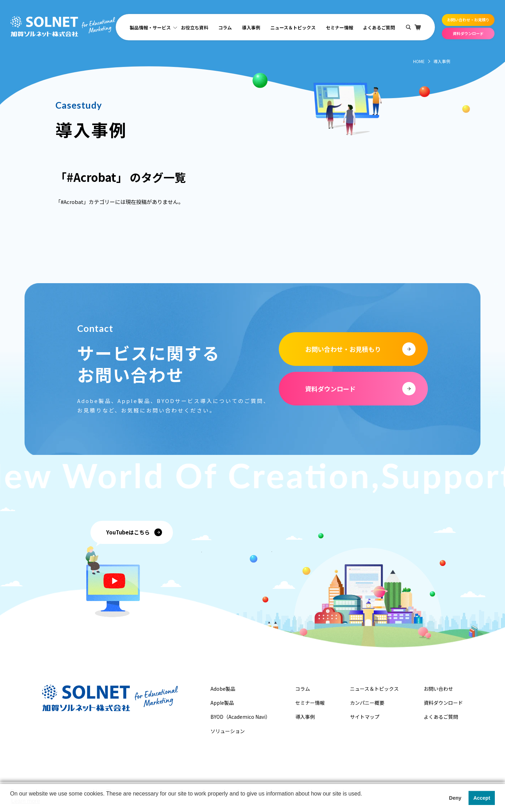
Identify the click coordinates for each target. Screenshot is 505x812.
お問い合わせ (438, 689)
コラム (225, 28)
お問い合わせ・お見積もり (343, 349)
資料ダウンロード (468, 33)
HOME (419, 61)
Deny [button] (455, 798)
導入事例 (251, 28)
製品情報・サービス (150, 28)
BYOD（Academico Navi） (240, 717)
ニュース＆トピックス (293, 28)
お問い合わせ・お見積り (468, 20)
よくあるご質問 (379, 28)
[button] (11, 803)
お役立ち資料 (195, 28)
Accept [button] (482, 798)
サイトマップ (365, 717)
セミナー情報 (339, 28)
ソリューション (228, 731)
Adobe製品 (223, 689)
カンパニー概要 (367, 703)
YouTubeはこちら (128, 532)
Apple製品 (222, 703)
